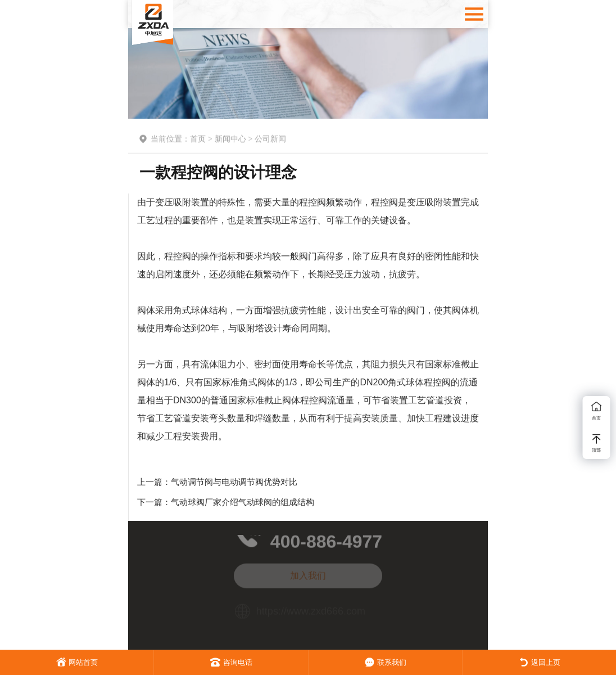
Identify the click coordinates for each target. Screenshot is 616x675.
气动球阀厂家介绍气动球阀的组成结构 (243, 502)
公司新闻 (270, 140)
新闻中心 (230, 140)
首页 (198, 140)
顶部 (597, 444)
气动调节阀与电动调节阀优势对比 (234, 482)
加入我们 (308, 572)
